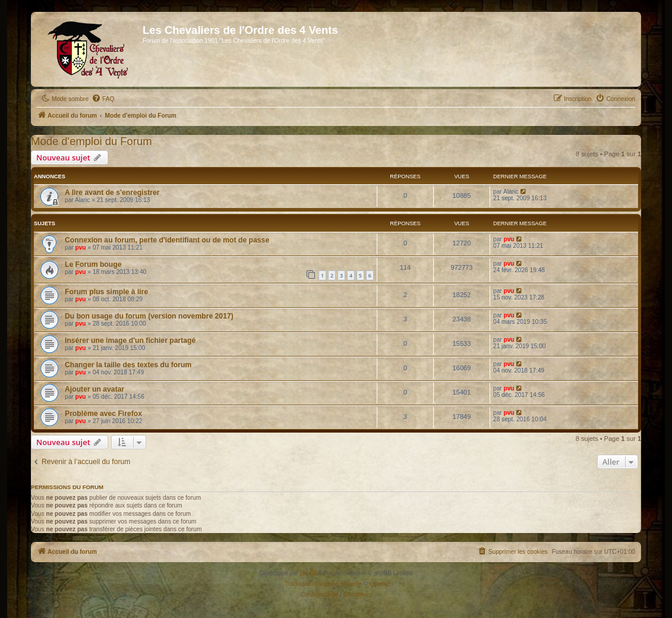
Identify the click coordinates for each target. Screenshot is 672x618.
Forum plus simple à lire (106, 292)
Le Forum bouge (93, 264)
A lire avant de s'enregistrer (112, 193)
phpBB (309, 573)
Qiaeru (378, 584)
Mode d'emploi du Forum (92, 141)
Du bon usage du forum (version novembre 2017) (149, 316)
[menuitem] (103, 99)
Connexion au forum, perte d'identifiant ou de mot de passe (167, 240)
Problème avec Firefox (103, 414)
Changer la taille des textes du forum (128, 365)
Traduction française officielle (324, 584)
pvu (81, 247)
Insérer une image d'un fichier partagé (130, 340)
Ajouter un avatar (94, 389)
